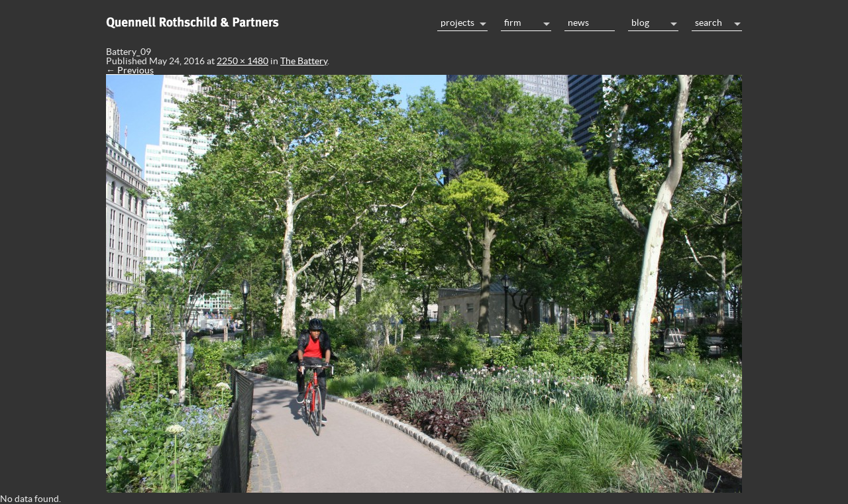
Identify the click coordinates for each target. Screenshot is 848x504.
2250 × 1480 (242, 61)
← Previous (130, 70)
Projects (457, 23)
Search (709, 23)
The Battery (304, 61)
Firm (512, 23)
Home (265, 21)
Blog (640, 23)
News (578, 23)
